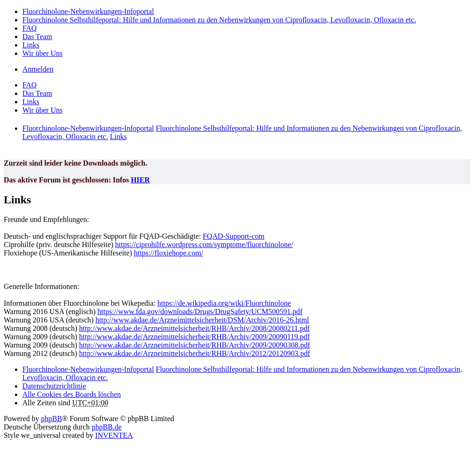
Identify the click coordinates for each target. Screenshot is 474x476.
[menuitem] (54, 386)
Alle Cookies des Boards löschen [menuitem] (72, 394)
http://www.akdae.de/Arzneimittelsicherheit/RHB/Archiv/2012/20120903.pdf (195, 353)
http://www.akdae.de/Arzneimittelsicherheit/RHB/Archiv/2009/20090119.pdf (195, 337)
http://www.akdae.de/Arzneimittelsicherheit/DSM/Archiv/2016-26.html (202, 320)
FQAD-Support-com (233, 236)
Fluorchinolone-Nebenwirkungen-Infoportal (88, 369)
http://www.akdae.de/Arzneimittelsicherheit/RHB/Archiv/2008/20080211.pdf (195, 328)
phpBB (51, 419)
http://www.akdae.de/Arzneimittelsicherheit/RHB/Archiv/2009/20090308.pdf (195, 345)
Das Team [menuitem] (37, 37)
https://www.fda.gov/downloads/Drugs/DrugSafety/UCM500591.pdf (200, 312)
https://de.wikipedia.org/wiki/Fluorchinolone (224, 303)
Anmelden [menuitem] (38, 69)
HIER (140, 180)
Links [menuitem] (31, 45)
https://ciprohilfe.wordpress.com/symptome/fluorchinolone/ (204, 245)
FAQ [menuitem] (30, 28)
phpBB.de (107, 427)
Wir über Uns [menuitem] (42, 53)
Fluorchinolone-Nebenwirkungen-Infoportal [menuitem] (88, 11)
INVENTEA (114, 435)
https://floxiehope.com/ (168, 253)
